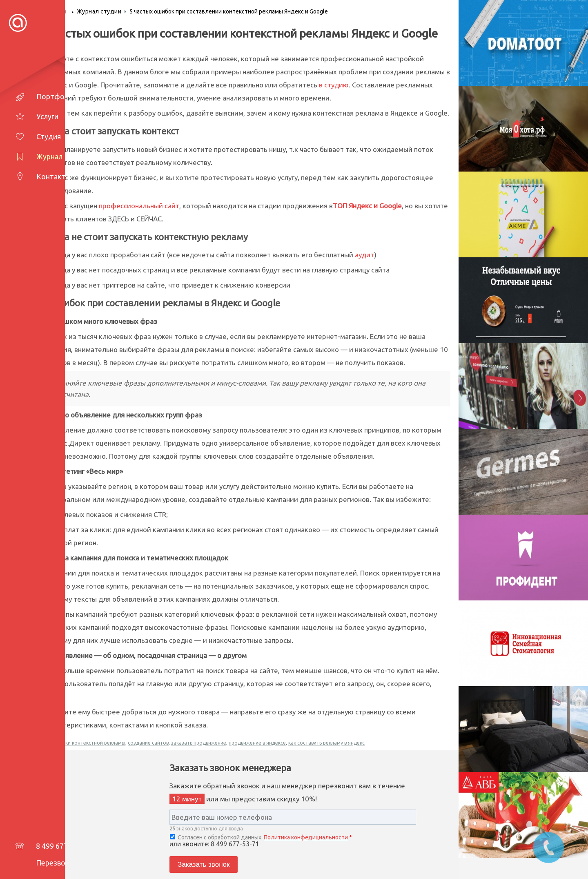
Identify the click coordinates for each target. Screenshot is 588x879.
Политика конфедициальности (306, 837)
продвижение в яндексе (257, 743)
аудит (364, 255)
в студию (334, 85)
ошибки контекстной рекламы (89, 743)
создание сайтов (148, 743)
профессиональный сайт (139, 206)
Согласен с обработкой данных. (261, 837)
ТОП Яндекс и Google (367, 206)
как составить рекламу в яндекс (326, 743)
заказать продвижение (199, 743)
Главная (55, 11)
